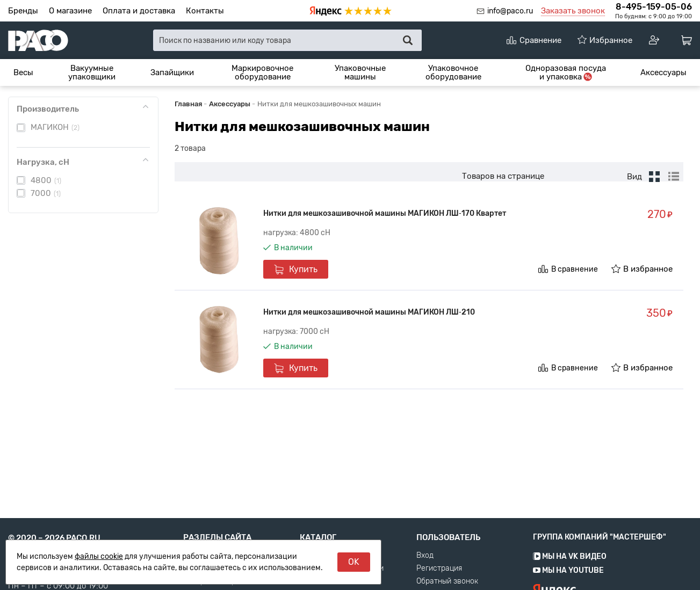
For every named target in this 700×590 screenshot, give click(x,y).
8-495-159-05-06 (654, 7)
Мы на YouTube (568, 585)
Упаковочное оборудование (453, 73)
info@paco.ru (510, 11)
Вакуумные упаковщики (92, 73)
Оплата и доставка (139, 11)
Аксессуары (663, 72)
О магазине (70, 11)
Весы (23, 72)
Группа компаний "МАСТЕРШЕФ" (600, 552)
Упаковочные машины (360, 73)
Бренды (23, 11)
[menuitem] (23, 72)
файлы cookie (99, 556)
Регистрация (439, 584)
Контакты (205, 11)
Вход (425, 571)
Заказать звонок (573, 11)
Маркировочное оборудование (262, 73)
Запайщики (172, 72)
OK (354, 562)
